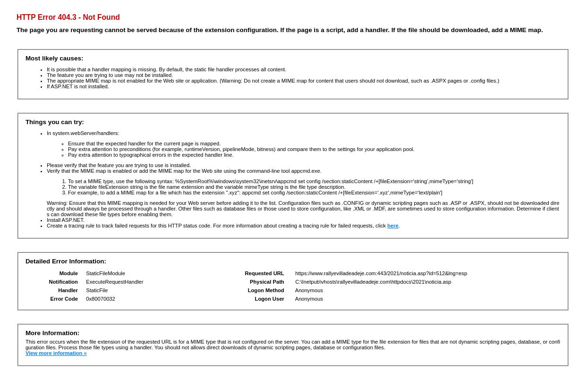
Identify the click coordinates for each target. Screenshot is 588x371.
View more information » (56, 353)
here (393, 226)
